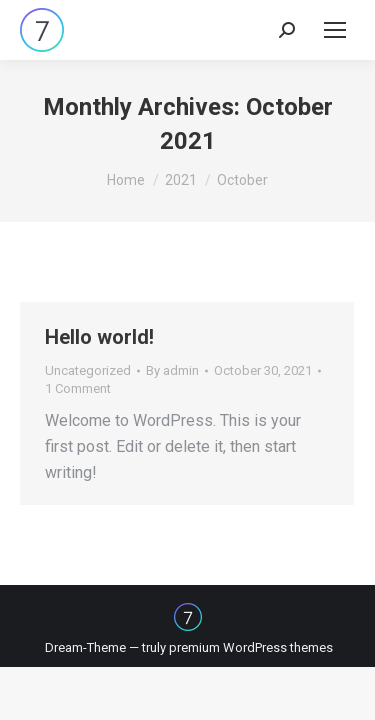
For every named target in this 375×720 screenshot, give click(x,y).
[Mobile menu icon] (335, 30)
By (172, 370)
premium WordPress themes (251, 647)
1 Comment (78, 388)
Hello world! (99, 337)
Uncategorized (88, 370)
